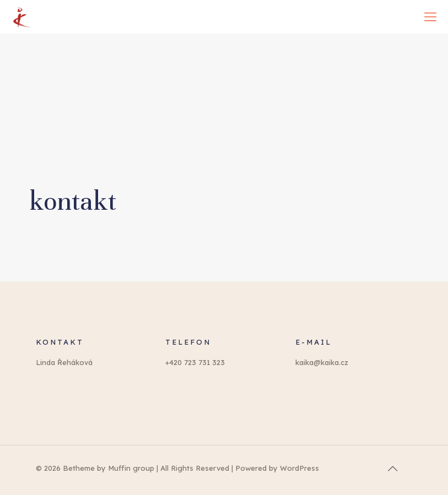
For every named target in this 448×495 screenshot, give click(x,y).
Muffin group (131, 468)
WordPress (299, 468)
